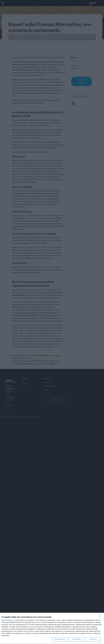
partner (12, 620)
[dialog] (52, 628)
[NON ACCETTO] (100, 617)
